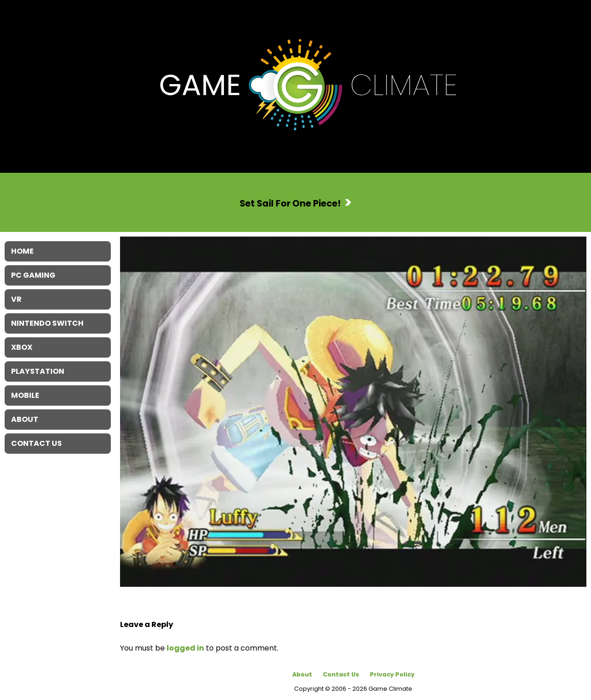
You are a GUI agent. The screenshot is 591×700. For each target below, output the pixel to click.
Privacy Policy (392, 674)
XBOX (22, 347)
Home (22, 251)
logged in (185, 648)
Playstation (38, 371)
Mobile (25, 395)
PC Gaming (33, 275)
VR (16, 299)
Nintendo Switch (47, 323)
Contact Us (341, 674)
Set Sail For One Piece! (290, 203)
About (302, 674)
